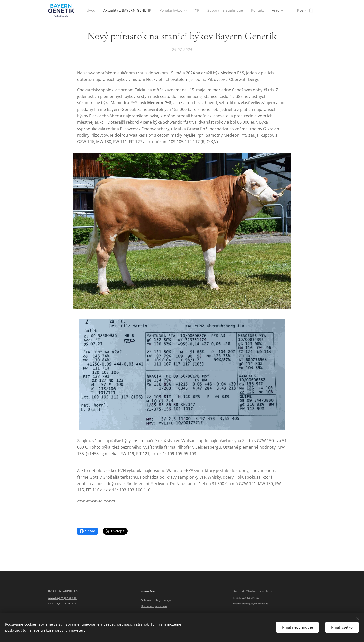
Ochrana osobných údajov (156, 600)
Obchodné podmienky (154, 606)
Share (87, 531)
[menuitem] (109, 10)
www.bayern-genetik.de (62, 598)
